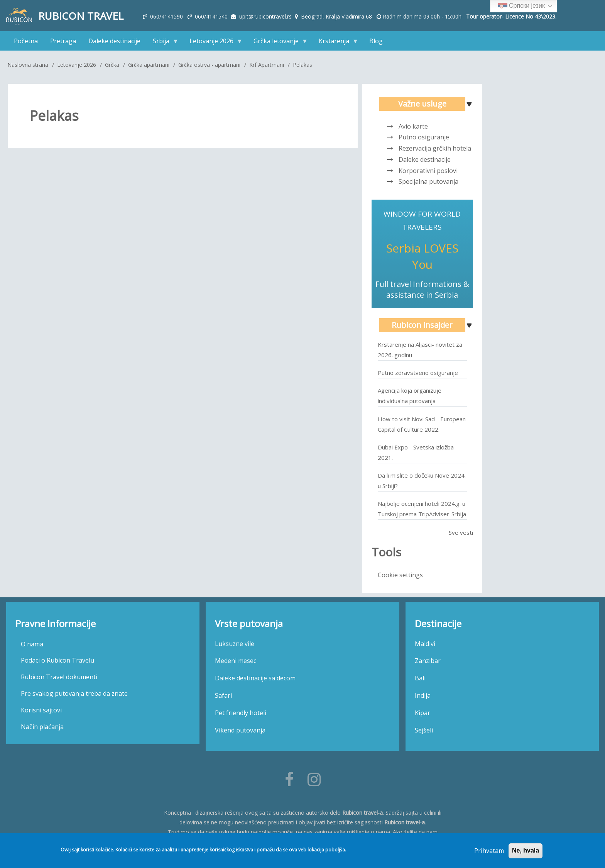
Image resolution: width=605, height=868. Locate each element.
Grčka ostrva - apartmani (209, 65)
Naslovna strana (28, 65)
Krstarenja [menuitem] (335, 43)
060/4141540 (212, 16)
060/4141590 (167, 16)
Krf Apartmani (267, 65)
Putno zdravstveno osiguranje (418, 373)
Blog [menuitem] (376, 41)
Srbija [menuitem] (163, 43)
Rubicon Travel (81, 16)
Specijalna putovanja (428, 181)
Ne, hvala (526, 851)
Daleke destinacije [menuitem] (114, 41)
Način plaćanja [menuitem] (42, 727)
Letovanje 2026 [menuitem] (213, 43)
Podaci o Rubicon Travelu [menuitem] (57, 660)
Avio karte (413, 126)
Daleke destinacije (425, 159)
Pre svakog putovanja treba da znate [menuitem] (74, 693)
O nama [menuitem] (32, 644)
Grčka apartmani (149, 65)
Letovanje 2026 (77, 65)
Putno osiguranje (424, 137)
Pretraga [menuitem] (63, 41)
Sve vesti (461, 532)
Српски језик (521, 6)
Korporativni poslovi (428, 171)
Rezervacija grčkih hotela (435, 148)
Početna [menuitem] (26, 41)
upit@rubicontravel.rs (265, 16)
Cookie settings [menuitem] (400, 575)
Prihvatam (489, 851)
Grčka (112, 65)
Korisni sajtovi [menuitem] (41, 710)
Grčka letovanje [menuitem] (278, 43)
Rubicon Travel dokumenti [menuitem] (59, 677)
